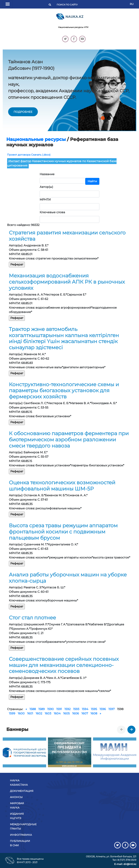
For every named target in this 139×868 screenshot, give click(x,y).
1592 (68, 709)
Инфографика (21, 835)
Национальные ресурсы (36, 139)
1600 (21, 713)
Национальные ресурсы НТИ (73, 27)
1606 (76, 713)
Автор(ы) (46, 187)
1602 (39, 713)
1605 (66, 713)
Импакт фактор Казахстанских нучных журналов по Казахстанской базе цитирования (62, 163)
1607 (85, 713)
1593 (76, 709)
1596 (103, 709)
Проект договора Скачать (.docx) (29, 155)
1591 (59, 709)
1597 (111, 709)
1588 (33, 709)
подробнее (23, 112)
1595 (94, 709)
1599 (12, 713)
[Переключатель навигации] (8, 4)
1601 (30, 713)
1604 (57, 713)
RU (132, 4)
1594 (85, 709)
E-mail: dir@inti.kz (125, 864)
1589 (42, 709)
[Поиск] (68, 5)
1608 (94, 713)
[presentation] (122, 730)
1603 (48, 713)
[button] (103, 118)
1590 (50, 709)
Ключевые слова (52, 212)
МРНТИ (45, 200)
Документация (22, 791)
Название (47, 174)
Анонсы (16, 797)
